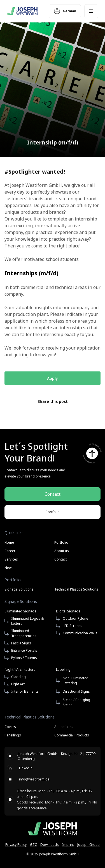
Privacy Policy (16, 845)
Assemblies (64, 727)
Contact (60, 559)
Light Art (18, 684)
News (9, 568)
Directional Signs (76, 691)
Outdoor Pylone (75, 618)
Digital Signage (68, 611)
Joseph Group (88, 845)
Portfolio (61, 542)
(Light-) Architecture (20, 670)
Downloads (50, 845)
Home (9, 542)
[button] (91, 11)
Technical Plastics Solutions (76, 589)
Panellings (13, 735)
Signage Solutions (19, 589)
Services (11, 559)
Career (10, 551)
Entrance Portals (24, 650)
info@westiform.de (34, 779)
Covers (10, 727)
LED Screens (73, 626)
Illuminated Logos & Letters (27, 621)
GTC (33, 845)
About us (62, 551)
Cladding (18, 677)
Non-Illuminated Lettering (76, 680)
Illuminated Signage (20, 611)
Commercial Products (72, 735)
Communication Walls (80, 633)
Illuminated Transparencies (24, 633)
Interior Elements (25, 691)
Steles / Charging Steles (76, 702)
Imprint (68, 845)
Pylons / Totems (24, 658)
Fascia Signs (21, 643)
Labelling (63, 670)
